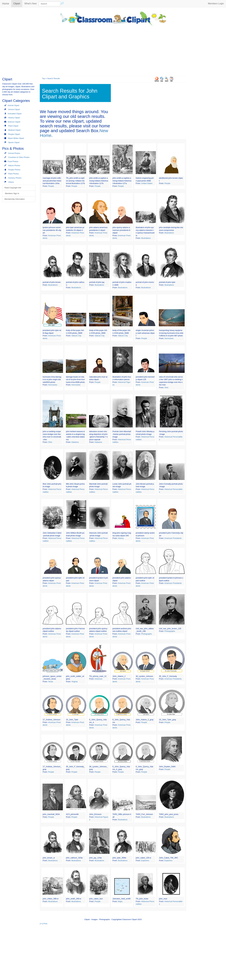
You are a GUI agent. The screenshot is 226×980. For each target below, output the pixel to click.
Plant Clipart (13, 126)
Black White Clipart (16, 138)
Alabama (75, 442)
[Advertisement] (113, 50)
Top (43, 78)
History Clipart (14, 118)
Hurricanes (169, 338)
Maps (120, 901)
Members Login (216, 4)
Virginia (74, 682)
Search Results (53, 78)
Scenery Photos (15, 178)
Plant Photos (14, 174)
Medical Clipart (14, 130)
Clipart (18, 3)
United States (147, 183)
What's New (30, 4)
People (51, 186)
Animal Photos (14, 153)
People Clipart (14, 134)
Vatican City (76, 336)
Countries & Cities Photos (19, 157)
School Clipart (14, 109)
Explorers (145, 860)
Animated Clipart (15, 114)
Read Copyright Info (13, 188)
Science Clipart (14, 122)
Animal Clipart (13, 105)
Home (6, 4)
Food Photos (13, 161)
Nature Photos (14, 165)
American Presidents (173, 538)
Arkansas (98, 679)
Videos (11, 182)
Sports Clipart (14, 142)
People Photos (14, 170)
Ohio (166, 387)
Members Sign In (12, 193)
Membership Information (15, 199)
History (121, 538)
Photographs (146, 634)
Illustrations (146, 238)
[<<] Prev (44, 924)
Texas (51, 682)
